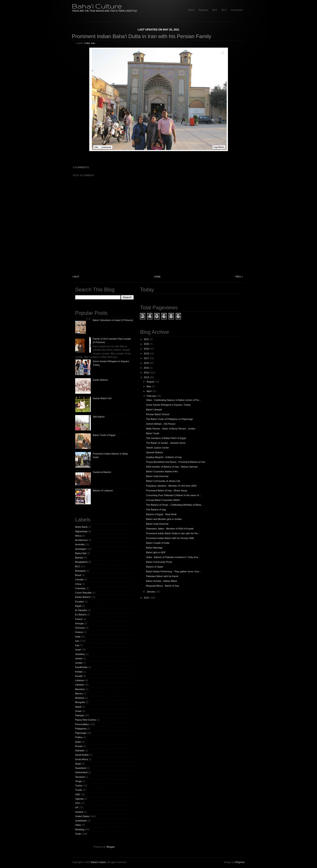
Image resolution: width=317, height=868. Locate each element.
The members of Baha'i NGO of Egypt (166, 438)
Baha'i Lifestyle (154, 410)
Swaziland (81, 768)
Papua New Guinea (85, 720)
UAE (78, 794)
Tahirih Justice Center (158, 448)
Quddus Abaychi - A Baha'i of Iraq (164, 457)
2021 (146, 339)
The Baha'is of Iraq (156, 510)
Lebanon (80, 680)
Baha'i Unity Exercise (157, 476)
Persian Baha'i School (158, 414)
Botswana (80, 571)
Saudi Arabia (82, 755)
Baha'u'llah (81, 553)
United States (82, 816)
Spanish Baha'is (155, 452)
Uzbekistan (81, 821)
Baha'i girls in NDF (156, 552)
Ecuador (80, 602)
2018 (146, 353)
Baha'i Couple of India (158, 543)
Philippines (81, 729)
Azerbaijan (81, 549)
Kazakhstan (81, 667)
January (151, 592)
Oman (78, 711)
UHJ (77, 803)
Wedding (80, 829)
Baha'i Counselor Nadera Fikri (162, 471)
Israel (78, 650)
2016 (146, 363)
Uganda (79, 799)
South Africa (82, 759)
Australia (80, 544)
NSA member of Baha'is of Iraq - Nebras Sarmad (172, 467)
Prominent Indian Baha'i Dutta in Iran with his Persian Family (142, 36)
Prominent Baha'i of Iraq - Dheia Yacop (167, 490)
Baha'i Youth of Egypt (104, 435)
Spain (78, 764)
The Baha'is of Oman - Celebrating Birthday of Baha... (175, 505)
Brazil (78, 575)
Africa (78, 536)
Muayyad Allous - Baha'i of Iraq (162, 586)
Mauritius (80, 689)
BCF (215, 10)
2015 (146, 368)
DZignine (240, 862)
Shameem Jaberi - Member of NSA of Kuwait (170, 529)
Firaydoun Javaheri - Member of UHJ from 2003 (171, 486)
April (149, 391)
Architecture (82, 540)
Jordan (79, 663)
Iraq (77, 645)
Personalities (82, 724)
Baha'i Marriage (154, 548)
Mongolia (80, 702)
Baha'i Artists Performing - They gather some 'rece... (174, 571)
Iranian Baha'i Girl (102, 398)
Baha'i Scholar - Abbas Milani (162, 581)
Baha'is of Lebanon (103, 490)
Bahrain (79, 558)
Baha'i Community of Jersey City (163, 481)
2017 (146, 358)
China (78, 584)
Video (78, 825)
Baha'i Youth (153, 433)
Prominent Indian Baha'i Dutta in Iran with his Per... (173, 533)
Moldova (80, 698)
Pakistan (80, 715)
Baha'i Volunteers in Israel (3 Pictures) (113, 320)
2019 (146, 349)
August (150, 382)
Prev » (239, 277)
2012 (146, 598)
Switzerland (81, 772)
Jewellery (80, 654)
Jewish (79, 658)
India (87, 43)
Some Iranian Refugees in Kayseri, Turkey (168, 405)
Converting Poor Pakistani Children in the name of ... (174, 495)
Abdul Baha (81, 527)
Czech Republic (84, 593)
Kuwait (79, 676)
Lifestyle (80, 685)
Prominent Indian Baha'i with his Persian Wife (170, 538)
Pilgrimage (81, 733)
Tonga (78, 781)
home (191, 10)
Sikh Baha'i (99, 417)
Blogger (111, 847)
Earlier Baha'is (100, 380)
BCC (224, 10)
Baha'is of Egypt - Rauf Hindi (161, 514)
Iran (93, 43)
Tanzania (80, 777)
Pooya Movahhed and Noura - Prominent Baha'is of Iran (176, 462)
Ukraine (79, 812)
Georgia (79, 623)
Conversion (237, 10)
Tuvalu (79, 790)
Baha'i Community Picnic (159, 562)
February (151, 396)
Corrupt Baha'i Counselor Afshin (163, 500)
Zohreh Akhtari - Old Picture (161, 424)
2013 (146, 377)
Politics (79, 737)
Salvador (80, 750)
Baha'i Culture (97, 6)
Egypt (78, 606)
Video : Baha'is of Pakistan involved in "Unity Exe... (173, 557)
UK (77, 807)
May (149, 386)
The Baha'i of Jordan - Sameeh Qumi (166, 443)
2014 (146, 373)
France (79, 619)
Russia (79, 746)
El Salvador (81, 610)
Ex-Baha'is (81, 615)
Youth (78, 834)
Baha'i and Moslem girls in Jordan (164, 519)
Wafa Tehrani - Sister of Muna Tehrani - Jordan (171, 429)
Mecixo (79, 694)
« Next (76, 277)
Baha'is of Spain (155, 567)
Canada (79, 579)
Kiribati (79, 672)
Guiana (79, 632)
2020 (146, 344)
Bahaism (204, 10)
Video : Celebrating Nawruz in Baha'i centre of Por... (173, 400)
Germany (80, 628)
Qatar (78, 742)
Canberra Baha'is (102, 472)
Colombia (80, 588)
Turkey (79, 786)
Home (157, 277)
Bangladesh (81, 562)
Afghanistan (81, 531)
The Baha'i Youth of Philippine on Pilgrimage (169, 419)
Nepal (78, 707)
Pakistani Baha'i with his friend (162, 576)
